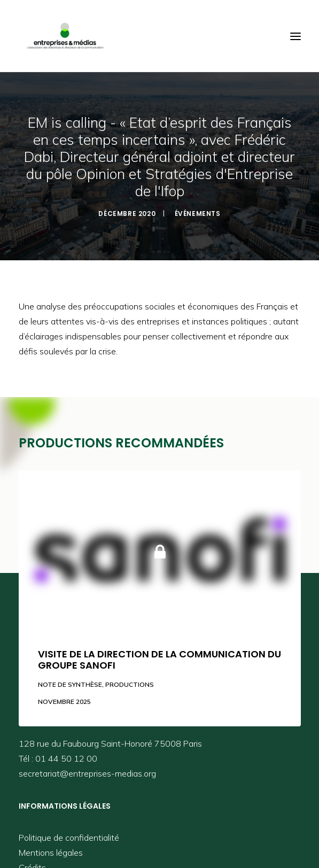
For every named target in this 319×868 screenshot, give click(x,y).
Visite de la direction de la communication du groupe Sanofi (159, 657)
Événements (198, 212)
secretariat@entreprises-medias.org (87, 771)
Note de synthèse (70, 682)
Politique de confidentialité (69, 835)
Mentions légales (51, 850)
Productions (130, 682)
